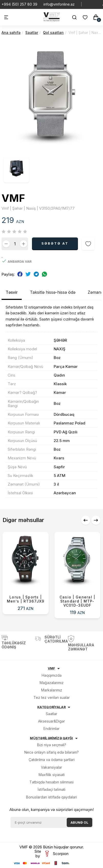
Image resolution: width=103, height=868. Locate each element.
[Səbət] (96, 17)
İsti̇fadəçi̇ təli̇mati (52, 789)
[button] (86, 520)
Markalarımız (52, 690)
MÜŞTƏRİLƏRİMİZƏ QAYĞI (52, 738)
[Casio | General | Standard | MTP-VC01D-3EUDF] (77, 575)
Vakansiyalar (52, 767)
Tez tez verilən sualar (52, 697)
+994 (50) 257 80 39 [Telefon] (19, 4)
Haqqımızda (52, 675)
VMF (52, 668)
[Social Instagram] (100, 4)
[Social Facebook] (96, 4)
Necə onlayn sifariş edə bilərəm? (52, 752)
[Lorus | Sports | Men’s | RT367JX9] (26, 573)
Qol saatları (53, 32)
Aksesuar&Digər (52, 721)
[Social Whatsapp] (88, 4)
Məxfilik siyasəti (52, 775)
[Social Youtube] (92, 4)
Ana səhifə (11, 32)
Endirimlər (52, 729)
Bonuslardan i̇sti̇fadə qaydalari (52, 797)
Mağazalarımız (52, 683)
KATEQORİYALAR (52, 707)
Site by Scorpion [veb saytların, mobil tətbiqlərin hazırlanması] (52, 854)
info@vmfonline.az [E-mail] (59, 4)
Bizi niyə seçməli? (52, 745)
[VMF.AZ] (52, 20)
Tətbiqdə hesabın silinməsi (52, 782)
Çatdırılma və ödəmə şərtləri (52, 760)
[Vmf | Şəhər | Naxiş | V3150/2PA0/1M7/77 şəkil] (51, 153)
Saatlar (32, 32)
